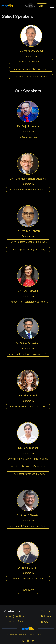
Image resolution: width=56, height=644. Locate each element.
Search (31, 6)
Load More (28, 590)
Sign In (42, 6)
